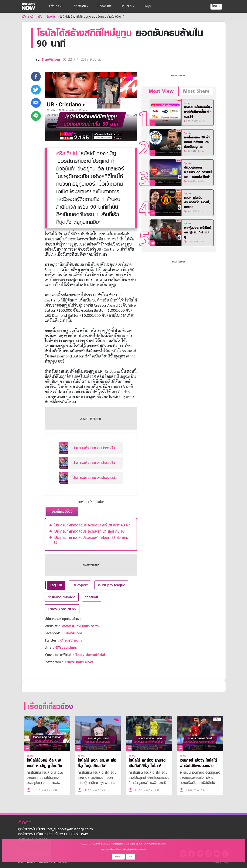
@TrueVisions (71, 640)
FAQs (147, 6)
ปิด (131, 856)
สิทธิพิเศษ (82, 6)
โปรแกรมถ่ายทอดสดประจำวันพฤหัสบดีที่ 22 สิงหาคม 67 (91, 540)
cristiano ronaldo (62, 597)
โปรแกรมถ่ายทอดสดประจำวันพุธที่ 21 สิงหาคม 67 (89, 531)
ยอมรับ (118, 856)
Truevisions (73, 633)
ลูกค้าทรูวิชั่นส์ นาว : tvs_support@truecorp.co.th (56, 829)
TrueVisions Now (79, 662)
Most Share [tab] (196, 91)
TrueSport (80, 585)
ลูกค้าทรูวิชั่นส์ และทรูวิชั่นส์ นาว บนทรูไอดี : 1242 (53, 835)
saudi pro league (111, 585)
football (92, 597)
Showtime (105, 6)
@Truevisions (66, 648)
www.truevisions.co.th (80, 626)
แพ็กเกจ (56, 6)
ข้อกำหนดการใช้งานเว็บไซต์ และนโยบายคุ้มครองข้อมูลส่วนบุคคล (124, 849)
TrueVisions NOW (62, 609)
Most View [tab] (161, 91)
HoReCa (128, 6)
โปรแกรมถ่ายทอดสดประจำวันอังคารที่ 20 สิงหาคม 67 (92, 525)
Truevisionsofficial (90, 655)
